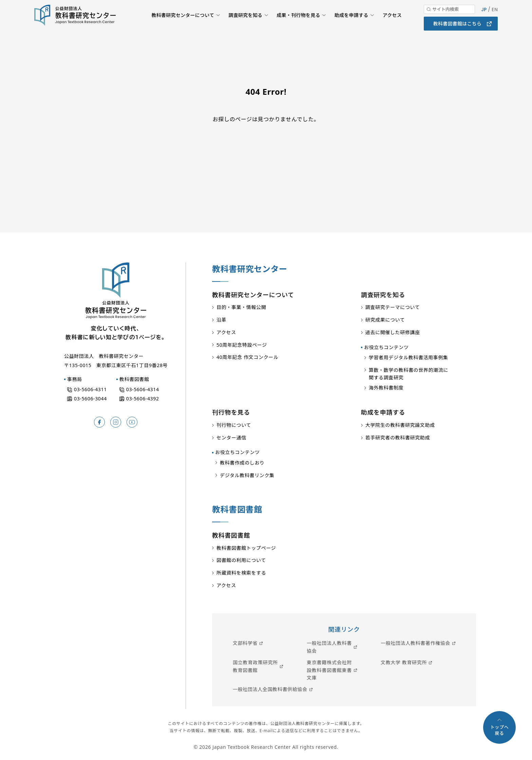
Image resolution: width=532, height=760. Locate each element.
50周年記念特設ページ (242, 345)
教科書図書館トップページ (246, 548)
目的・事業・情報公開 (241, 307)
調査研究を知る (242, 26)
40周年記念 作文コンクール (248, 357)
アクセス (392, 26)
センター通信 (231, 438)
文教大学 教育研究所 (404, 662)
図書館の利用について (241, 560)
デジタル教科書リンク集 (247, 475)
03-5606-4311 (90, 389)
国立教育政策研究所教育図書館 (255, 666)
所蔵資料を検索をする (241, 573)
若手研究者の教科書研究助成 (398, 438)
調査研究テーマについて (393, 307)
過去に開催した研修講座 (393, 332)
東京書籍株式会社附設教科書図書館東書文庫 (329, 670)
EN (495, 20)
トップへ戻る (500, 730)
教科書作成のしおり (242, 463)
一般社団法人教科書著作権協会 (415, 643)
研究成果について (385, 320)
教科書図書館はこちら (457, 34)
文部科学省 (245, 643)
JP (483, 20)
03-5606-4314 (143, 389)
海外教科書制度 (386, 388)
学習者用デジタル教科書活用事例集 (408, 357)
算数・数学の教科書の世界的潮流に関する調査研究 (408, 374)
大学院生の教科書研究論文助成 (400, 425)
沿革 (221, 320)
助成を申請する (350, 26)
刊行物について (234, 425)
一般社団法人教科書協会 (329, 647)
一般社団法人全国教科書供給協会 (270, 689)
